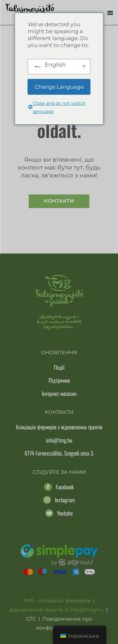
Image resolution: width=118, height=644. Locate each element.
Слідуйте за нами (59, 472)
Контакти (59, 201)
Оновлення (59, 352)
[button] (110, 13)
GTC (31, 619)
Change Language (59, 87)
